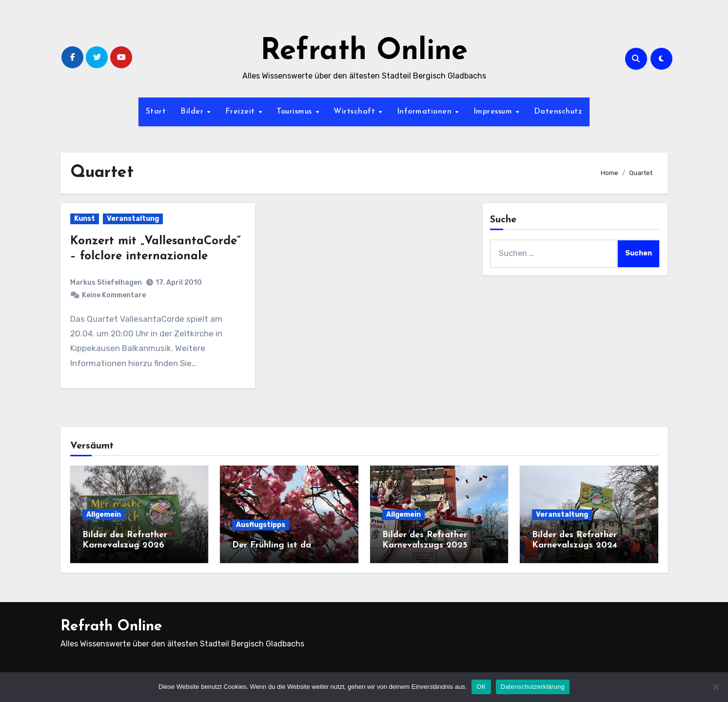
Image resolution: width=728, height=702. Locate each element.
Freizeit (242, 112)
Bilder (193, 112)
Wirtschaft (356, 112)
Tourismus (295, 112)
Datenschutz (558, 112)
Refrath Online (364, 52)
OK (481, 687)
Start (156, 112)
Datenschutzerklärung (533, 687)
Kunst (85, 219)
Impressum (494, 112)
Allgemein (104, 515)
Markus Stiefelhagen (106, 283)
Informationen (426, 112)
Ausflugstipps (261, 525)
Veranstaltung (133, 219)
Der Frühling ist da (272, 545)
